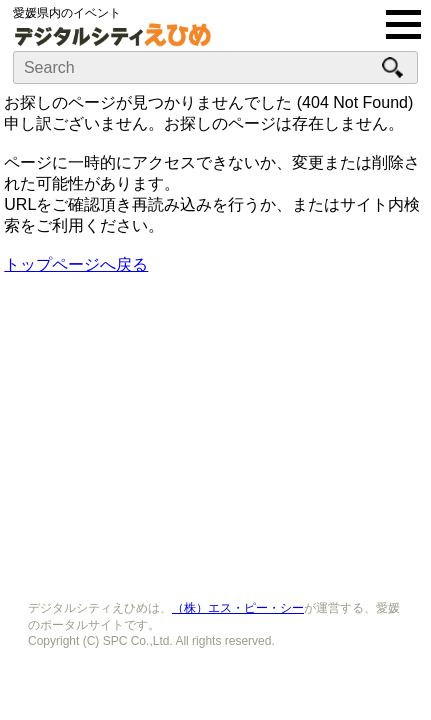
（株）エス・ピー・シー (238, 608)
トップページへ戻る (76, 264)
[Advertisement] (216, 431)
